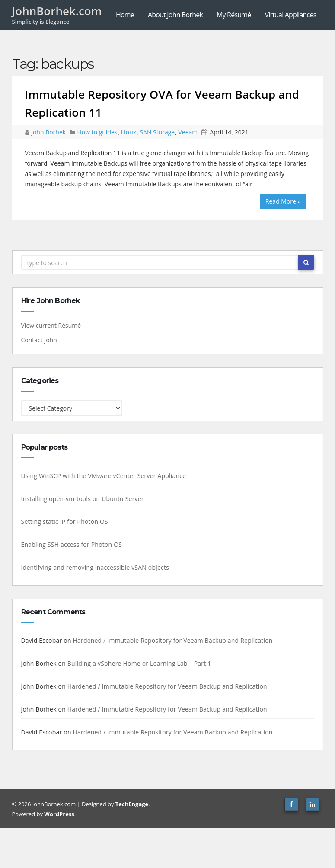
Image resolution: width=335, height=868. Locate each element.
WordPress (59, 814)
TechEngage (132, 804)
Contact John (37, 340)
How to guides (97, 132)
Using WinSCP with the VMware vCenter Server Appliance (102, 476)
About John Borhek (175, 15)
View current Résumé (49, 325)
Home (125, 15)
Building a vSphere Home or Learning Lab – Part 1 (138, 663)
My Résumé (234, 15)
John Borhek (49, 132)
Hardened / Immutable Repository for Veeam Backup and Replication (171, 640)
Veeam (188, 132)
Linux (129, 132)
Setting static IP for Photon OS (63, 522)
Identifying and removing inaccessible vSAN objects (94, 567)
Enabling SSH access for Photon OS (70, 544)
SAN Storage (157, 132)
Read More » (283, 201)
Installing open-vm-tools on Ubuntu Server (81, 499)
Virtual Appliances (290, 15)
